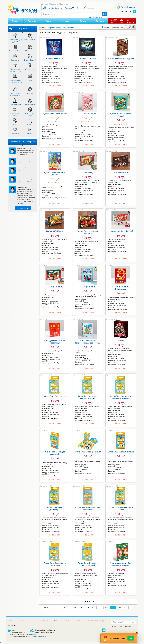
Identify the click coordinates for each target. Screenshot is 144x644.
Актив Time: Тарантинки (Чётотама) (55, 564)
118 (81, 608)
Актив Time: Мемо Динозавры (55, 509)
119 (87, 608)
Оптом (83, 21)
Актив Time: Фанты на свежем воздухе (88, 397)
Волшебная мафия (55, 59)
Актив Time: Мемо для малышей (55, 453)
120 (94, 608)
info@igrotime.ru (19, 632)
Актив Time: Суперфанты (55, 396)
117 (74, 608)
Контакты (100, 21)
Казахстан (55, 4)
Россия (46, 4)
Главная (16, 21)
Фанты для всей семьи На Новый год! (55, 342)
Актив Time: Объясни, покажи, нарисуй (88, 564)
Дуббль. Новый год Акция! (55, 114)
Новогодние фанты (55, 287)
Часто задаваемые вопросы (96, 621)
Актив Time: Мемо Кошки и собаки (121, 509)
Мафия (121, 341)
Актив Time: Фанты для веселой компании (121, 397)
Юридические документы (36, 636)
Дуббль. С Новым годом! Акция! (121, 115)
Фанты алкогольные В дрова (121, 59)
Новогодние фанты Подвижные (121, 288)
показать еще (88, 602)
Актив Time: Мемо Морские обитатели (88, 509)
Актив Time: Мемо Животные (121, 452)
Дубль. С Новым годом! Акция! (55, 174)
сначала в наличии (110, 27)
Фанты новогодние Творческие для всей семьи (88, 342)
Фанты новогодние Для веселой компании (121, 564)
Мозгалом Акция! (88, 114)
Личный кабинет (128, 7)
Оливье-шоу (88, 172)
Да (131, 638)
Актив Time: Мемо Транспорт (88, 452)
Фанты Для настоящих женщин (88, 232)
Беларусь (65, 4)
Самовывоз (66, 21)
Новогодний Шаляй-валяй (121, 231)
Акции (49, 21)
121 (100, 608)
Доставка (79, 621)
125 (126, 608)
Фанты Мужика (121, 172)
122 (106, 608)
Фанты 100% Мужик (55, 231)
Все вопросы (23, 208)
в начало (48, 608)
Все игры (32, 21)
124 (119, 608)
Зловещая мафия (88, 59)
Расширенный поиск (95, 17)
